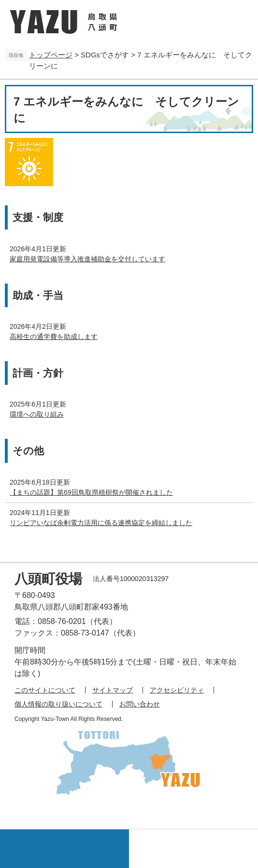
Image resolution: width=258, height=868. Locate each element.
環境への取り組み (37, 414)
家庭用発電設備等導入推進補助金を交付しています (87, 259)
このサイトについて (45, 690)
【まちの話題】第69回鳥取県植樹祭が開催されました (91, 492)
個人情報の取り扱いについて (58, 704)
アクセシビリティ (177, 690)
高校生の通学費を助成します (54, 337)
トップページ (51, 55)
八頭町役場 (48, 579)
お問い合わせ (140, 704)
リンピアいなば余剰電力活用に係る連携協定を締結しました (101, 523)
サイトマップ (113, 690)
